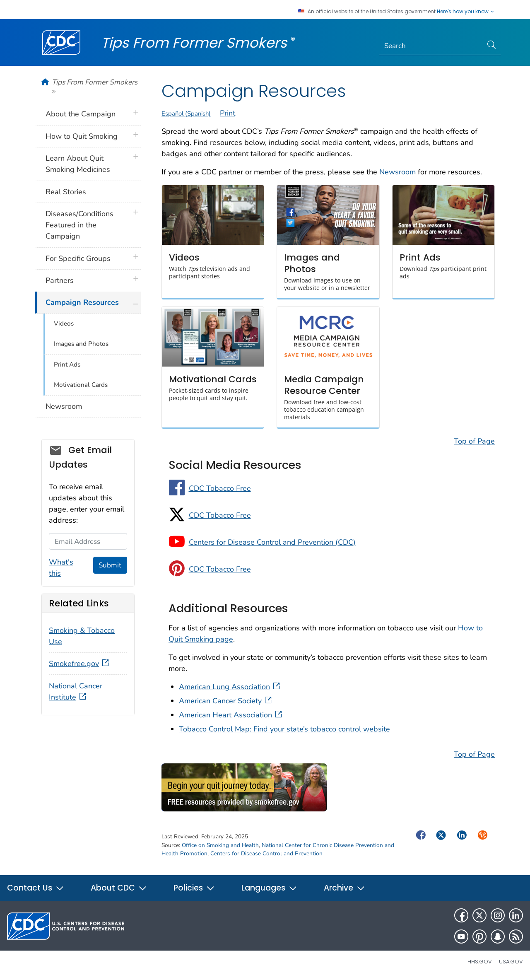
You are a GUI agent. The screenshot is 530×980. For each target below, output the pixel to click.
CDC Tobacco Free (220, 488)
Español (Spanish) (186, 113)
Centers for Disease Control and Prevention (266, 853)
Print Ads (67, 364)
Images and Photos (81, 344)
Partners (60, 280)
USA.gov (511, 962)
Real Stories (66, 192)
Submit (110, 565)
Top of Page (474, 441)
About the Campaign (81, 114)
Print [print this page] (228, 113)
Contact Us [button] (36, 888)
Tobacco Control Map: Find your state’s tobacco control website (284, 729)
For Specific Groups (78, 258)
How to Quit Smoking (82, 136)
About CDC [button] (119, 888)
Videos (64, 323)
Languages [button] (269, 888)
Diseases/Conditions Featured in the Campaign (79, 225)
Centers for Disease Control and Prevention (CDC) (272, 542)
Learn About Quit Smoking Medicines (78, 164)
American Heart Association (231, 715)
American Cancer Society (226, 701)
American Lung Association (230, 687)
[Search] (431, 46)
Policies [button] (194, 888)
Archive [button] (344, 888)
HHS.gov (480, 962)
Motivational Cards (81, 385)
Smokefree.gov (80, 664)
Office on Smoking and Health (220, 845)
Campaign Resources (82, 302)
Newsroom (397, 172)
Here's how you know (466, 12)
